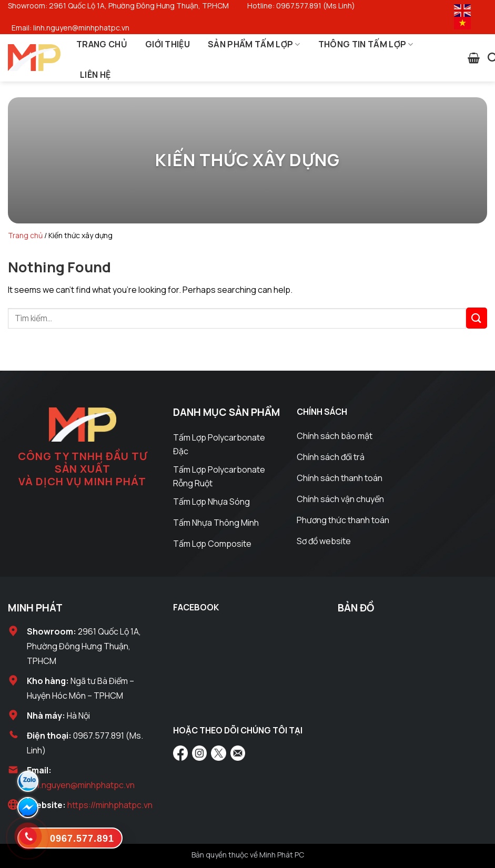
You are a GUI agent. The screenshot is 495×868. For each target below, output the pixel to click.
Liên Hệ (95, 75)
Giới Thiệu (168, 44)
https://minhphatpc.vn (110, 805)
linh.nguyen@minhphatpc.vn (81, 785)
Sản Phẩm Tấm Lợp (254, 44)
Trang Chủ (102, 44)
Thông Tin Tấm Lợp (366, 44)
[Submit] (477, 318)
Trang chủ (25, 235)
